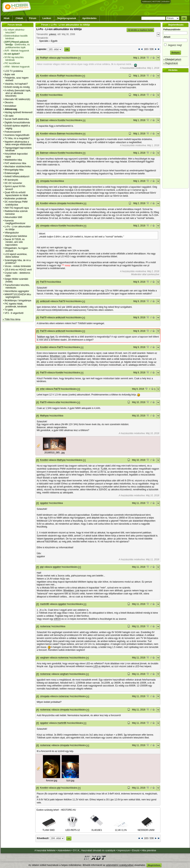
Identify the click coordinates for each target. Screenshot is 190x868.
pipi (59, 58)
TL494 (104, 469)
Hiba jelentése (149, 850)
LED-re (97, 666)
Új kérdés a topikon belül (140, 30)
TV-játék (9, 310)
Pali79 (43, 282)
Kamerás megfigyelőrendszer (15, 222)
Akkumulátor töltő (13, 217)
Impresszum (124, 850)
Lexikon (47, 18)
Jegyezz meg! (175, 44)
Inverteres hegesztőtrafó (17, 135)
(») (79, 58)
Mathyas (44, 416)
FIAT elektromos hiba (15, 163)
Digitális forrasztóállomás (17, 123)
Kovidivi (44, 76)
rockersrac (45, 626)
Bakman (44, 120)
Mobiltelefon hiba (13, 160)
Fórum (33, 18)
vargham (45, 658)
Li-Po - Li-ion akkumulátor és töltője (59, 29)
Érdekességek (12, 173)
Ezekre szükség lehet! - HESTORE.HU (56, 810)
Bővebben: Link (58, 356)
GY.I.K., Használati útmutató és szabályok (94, 850)
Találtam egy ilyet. (46, 337)
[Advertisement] (176, 130)
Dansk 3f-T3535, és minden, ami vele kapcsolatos (15, 242)
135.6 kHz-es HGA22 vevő (18, 270)
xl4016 (57, 619)
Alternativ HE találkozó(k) (17, 99)
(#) (38, 58)
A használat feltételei (45, 850)
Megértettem (154, 865)
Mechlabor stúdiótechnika (18, 167)
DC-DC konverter (13, 183)
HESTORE (156, 2)
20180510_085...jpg (54, 453)
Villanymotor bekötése (16, 236)
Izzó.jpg (70, 781)
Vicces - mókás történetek (18, 266)
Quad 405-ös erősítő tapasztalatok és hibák (16, 194)
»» (69, 838)
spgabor (44, 503)
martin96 (45, 604)
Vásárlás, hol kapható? (16, 84)
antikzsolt (45, 301)
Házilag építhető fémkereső (19, 112)
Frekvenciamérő (13, 132)
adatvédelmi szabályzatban (120, 865)
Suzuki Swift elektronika (17, 119)
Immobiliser (10, 106)
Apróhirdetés (89, 18)
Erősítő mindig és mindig (17, 87)
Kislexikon (166, 2)
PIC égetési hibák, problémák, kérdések (16, 305)
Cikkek (19, 18)
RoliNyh (44, 58)
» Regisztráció (171, 63)
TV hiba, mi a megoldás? (17, 138)
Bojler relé (10, 75)
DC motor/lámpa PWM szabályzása (16, 203)
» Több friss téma (11, 319)
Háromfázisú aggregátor (17, 291)
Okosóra (9, 103)
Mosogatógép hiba (14, 170)
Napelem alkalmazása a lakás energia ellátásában (18, 143)
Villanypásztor (12, 233)
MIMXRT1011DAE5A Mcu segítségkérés (18, 296)
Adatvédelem (64, 850)
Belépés (175, 53)
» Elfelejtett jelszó (172, 59)
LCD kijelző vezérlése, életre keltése (16, 256)
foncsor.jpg (52, 781)
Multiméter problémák (16, 199)
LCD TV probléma (14, 71)
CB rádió (9, 116)
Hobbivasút (146, 2)
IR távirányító (11, 180)
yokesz (53, 34)
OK (184, 18)
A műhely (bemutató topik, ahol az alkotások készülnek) (18, 93)
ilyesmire (49, 539)
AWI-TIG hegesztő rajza (17, 208)
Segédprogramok (67, 18)
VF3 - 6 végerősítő (14, 313)
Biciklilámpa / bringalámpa (18, 301)
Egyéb (54, 41)
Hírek (7, 18)
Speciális (44, 41)
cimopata (45, 181)
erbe (42, 389)
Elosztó (136, 850)
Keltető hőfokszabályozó (17, 176)
